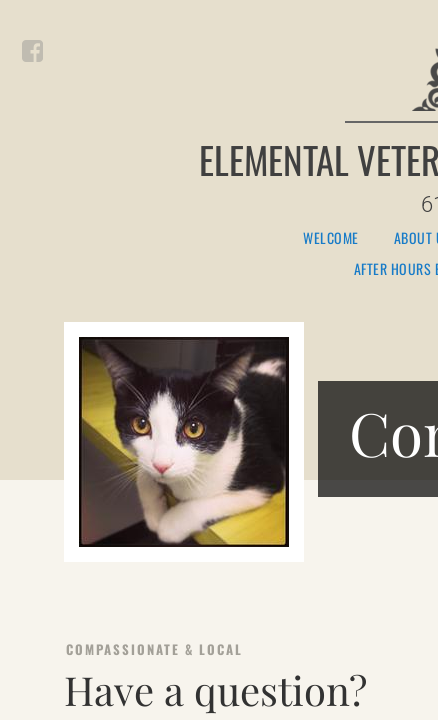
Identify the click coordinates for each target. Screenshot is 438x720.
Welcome (331, 238)
